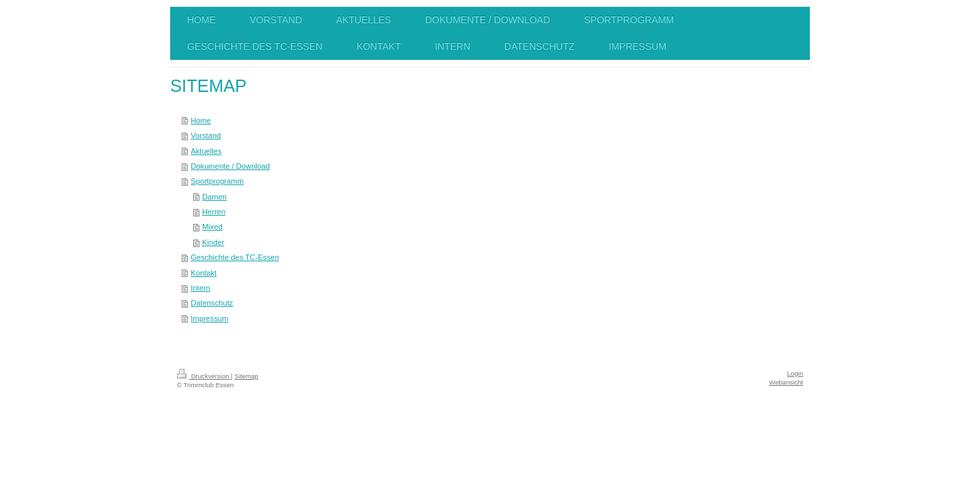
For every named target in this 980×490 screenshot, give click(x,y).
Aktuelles (206, 151)
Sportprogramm (217, 181)
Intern (200, 288)
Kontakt (203, 273)
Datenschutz (212, 303)
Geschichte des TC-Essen (235, 257)
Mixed (212, 227)
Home (201, 120)
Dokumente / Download (230, 166)
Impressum (209, 318)
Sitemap (246, 376)
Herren (214, 212)
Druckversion (204, 376)
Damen (214, 197)
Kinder (213, 242)
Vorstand (206, 135)
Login (795, 373)
